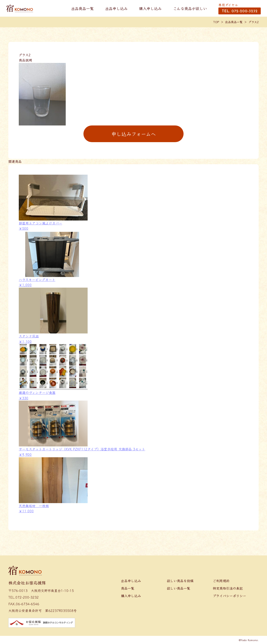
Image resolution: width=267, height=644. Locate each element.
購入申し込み (150, 8)
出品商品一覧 (82, 8)
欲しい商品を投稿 (180, 581)
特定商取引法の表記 (228, 588)
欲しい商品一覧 (179, 588)
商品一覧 (128, 588)
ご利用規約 (221, 581)
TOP (216, 22)
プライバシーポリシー (229, 596)
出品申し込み (116, 8)
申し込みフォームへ (134, 134)
